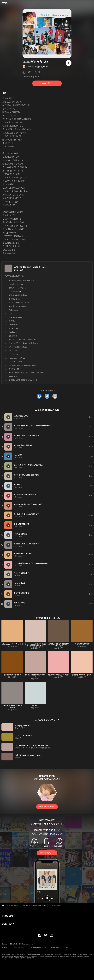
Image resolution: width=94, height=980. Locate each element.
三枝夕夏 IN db (41, 67)
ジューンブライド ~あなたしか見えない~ (24, 343)
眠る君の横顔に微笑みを (18, 295)
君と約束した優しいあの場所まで (21, 281)
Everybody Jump (15, 317)
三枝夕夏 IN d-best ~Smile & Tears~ (31, 267)
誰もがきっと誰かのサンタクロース (35, 676)
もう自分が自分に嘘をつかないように (23, 380)
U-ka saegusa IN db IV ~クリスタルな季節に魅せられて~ (35, 645)
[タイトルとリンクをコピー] (55, 396)
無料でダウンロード (47, 853)
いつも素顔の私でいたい (82, 644)
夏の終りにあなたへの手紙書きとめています (59, 645)
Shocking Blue (14, 354)
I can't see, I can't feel (17, 358)
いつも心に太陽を (16, 362)
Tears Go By (14, 376)
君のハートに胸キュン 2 (18, 288)
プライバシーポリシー (20, 948)
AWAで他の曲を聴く (47, 807)
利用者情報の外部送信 (39, 948)
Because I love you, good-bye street (23, 365)
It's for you (13, 351)
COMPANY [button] (8, 924)
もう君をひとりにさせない (12, 675)
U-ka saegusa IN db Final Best (12, 644)
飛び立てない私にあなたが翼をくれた (23, 340)
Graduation (13, 332)
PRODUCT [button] (8, 916)
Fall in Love (13, 310)
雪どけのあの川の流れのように (59, 675)
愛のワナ (12, 321)
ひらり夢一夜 (14, 369)
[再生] (69, 63)
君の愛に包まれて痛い (17, 306)
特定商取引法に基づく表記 (60, 948)
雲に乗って (13, 336)
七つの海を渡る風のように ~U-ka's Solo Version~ (28, 373)
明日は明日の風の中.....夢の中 (82, 675)
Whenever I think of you (18, 347)
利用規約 (5, 948)
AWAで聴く (47, 83)
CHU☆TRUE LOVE (17, 284)
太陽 (11, 314)
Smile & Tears (14, 328)
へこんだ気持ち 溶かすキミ (19, 303)
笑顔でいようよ (15, 299)
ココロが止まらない (56, 906)
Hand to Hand (14, 325)
